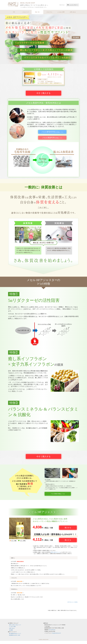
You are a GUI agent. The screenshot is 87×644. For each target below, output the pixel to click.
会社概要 (11, 633)
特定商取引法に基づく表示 (15, 638)
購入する (68, 533)
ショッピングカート (73, 5)
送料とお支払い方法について (16, 628)
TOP (14, 12)
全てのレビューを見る (73, 604)
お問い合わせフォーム (56, 555)
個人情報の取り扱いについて (16, 637)
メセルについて (26, 12)
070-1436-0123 (52, 633)
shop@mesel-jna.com (57, 636)
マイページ (62, 5)
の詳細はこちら (52, 134)
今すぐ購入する (43, 94)
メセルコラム (49, 12)
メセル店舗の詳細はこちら (61, 500)
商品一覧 (37, 12)
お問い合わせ (73, 12)
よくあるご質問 (61, 12)
